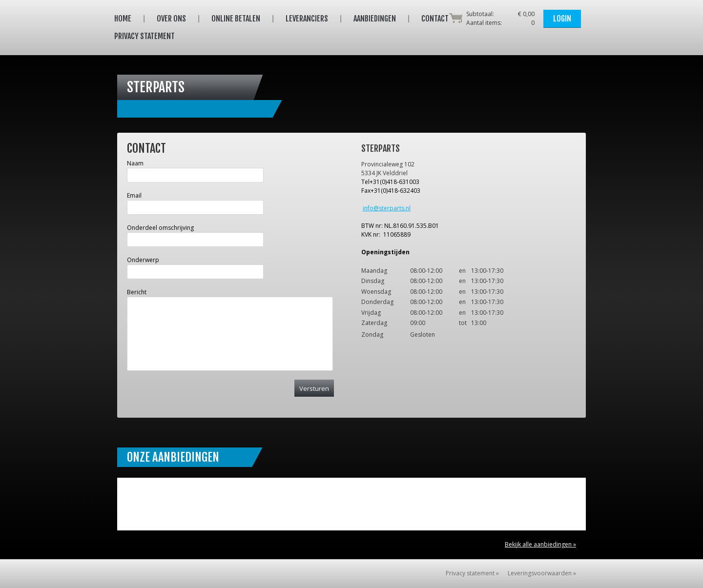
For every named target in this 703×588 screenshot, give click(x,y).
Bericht (137, 292)
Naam (135, 163)
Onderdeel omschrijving (160, 228)
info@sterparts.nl (387, 208)
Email (134, 195)
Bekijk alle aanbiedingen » (540, 544)
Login (562, 19)
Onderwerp (143, 260)
